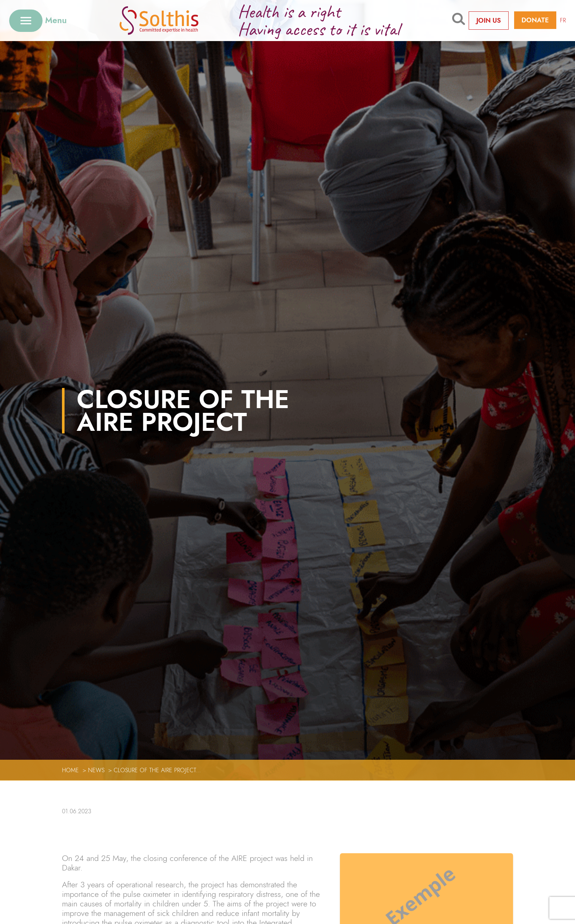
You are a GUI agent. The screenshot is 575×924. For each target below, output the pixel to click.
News (96, 770)
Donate (535, 20)
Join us (489, 21)
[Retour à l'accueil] (170, 20)
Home (70, 770)
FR (563, 20)
